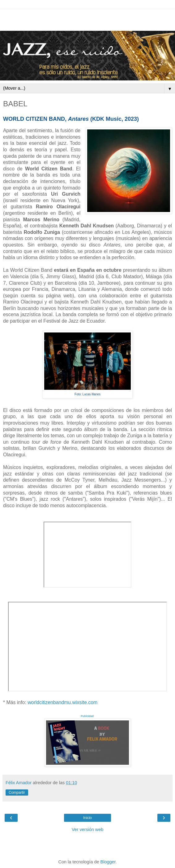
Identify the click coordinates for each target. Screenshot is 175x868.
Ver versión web (87, 829)
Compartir (17, 793)
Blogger (108, 862)
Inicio (87, 818)
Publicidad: (87, 716)
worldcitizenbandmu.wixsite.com (62, 702)
